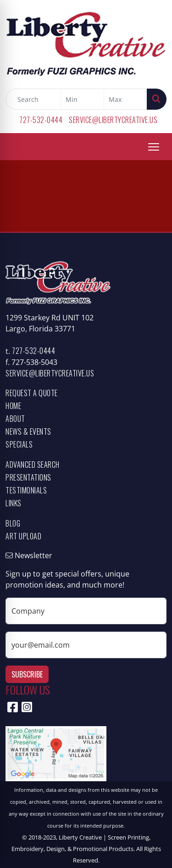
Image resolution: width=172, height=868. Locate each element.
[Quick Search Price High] (125, 99)
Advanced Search (33, 465)
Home (13, 406)
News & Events (28, 431)
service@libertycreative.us (113, 120)
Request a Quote (32, 393)
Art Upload (23, 536)
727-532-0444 (41, 120)
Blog (13, 523)
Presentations (28, 477)
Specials (19, 444)
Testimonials (26, 490)
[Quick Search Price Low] (82, 99)
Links (14, 503)
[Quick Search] (33, 99)
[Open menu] (154, 147)
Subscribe (27, 674)
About (15, 419)
